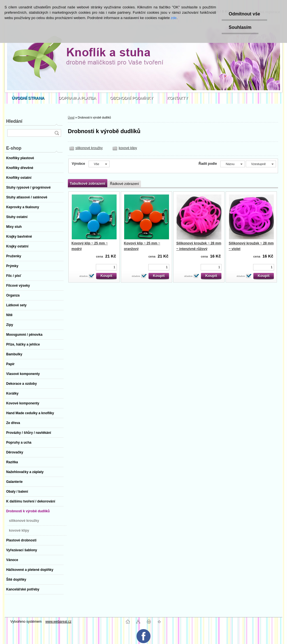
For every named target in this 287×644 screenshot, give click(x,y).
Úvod (71, 118)
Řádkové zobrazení (124, 184)
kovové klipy (128, 148)
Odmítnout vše (244, 14)
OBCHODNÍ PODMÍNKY (132, 98)
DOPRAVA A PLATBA (77, 98)
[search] (57, 133)
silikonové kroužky (89, 148)
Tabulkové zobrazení (87, 183)
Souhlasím (240, 27)
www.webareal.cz (58, 622)
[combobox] (232, 164)
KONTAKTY (178, 98)
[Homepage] (28, 98)
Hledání (14, 121)
